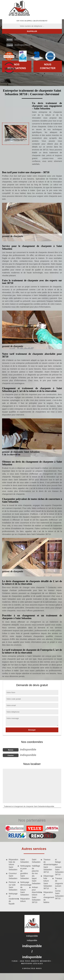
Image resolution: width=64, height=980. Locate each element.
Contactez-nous (32, 968)
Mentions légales (32, 963)
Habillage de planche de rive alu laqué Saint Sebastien (35, 875)
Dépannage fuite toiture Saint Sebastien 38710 (47, 882)
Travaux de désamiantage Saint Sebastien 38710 (47, 866)
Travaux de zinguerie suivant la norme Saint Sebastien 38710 (58, 888)
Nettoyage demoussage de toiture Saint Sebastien (24, 888)
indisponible (23, 39)
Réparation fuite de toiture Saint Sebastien (12, 865)
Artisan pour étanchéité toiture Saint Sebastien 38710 (35, 895)
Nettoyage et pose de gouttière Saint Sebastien (24, 872)
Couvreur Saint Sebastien (12, 876)
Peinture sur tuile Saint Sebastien (12, 886)
